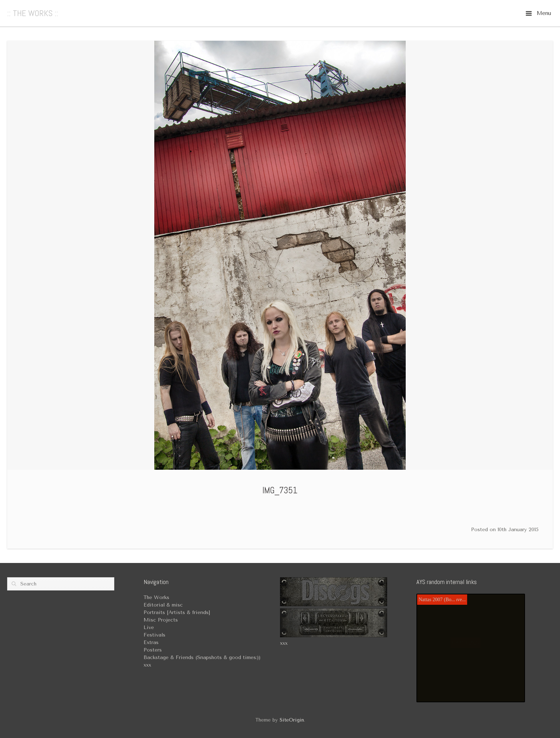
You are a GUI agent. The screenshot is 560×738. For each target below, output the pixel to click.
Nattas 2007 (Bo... (437, 600)
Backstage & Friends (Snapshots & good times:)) (202, 657)
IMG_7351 (280, 490)
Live (149, 627)
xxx (284, 643)
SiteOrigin (292, 720)
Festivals (154, 635)
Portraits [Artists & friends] (177, 612)
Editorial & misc (163, 605)
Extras (151, 642)
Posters (153, 650)
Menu (538, 13)
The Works (156, 597)
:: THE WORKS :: (33, 13)
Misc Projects (161, 620)
